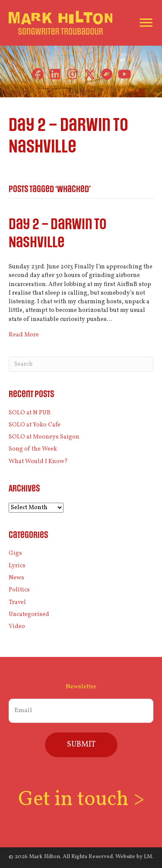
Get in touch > (81, 800)
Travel (17, 602)
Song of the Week (33, 449)
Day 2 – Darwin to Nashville (57, 234)
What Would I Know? (38, 462)
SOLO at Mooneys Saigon (44, 437)
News (16, 578)
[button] (38, 74)
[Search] (81, 364)
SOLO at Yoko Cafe (35, 425)
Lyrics (17, 566)
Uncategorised (29, 614)
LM (148, 857)
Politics (19, 590)
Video (17, 627)
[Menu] (146, 23)
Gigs (15, 553)
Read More (24, 335)
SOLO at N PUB (30, 413)
